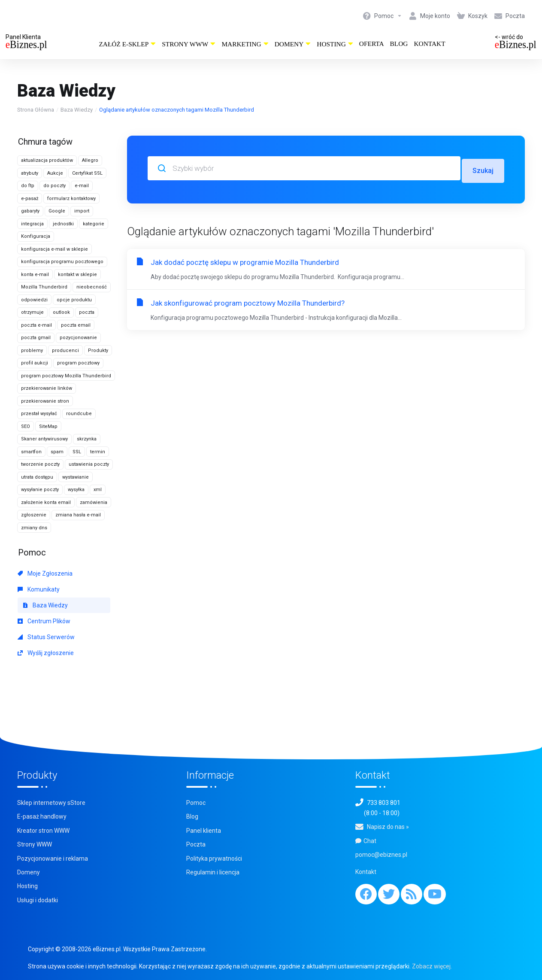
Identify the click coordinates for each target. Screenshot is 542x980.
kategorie (94, 224)
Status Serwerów (46, 637)
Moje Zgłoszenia (45, 573)
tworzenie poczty (40, 464)
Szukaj (483, 168)
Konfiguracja (36, 236)
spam (57, 452)
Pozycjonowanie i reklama (53, 859)
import (82, 211)
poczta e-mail (36, 325)
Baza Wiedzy (77, 110)
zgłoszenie (34, 515)
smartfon (31, 452)
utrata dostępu (37, 477)
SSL (77, 452)
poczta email (76, 325)
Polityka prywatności (214, 859)
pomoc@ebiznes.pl (381, 855)
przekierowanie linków (47, 388)
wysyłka (76, 490)
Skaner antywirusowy (44, 439)
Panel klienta (204, 831)
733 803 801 (384, 803)
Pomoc (196, 803)
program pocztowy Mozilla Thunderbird (66, 376)
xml (98, 490)
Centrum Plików (44, 621)
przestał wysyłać (39, 414)
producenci (65, 350)
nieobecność (92, 287)
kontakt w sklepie (77, 275)
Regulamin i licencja (213, 872)
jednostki (63, 224)
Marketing (245, 44)
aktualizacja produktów (47, 160)
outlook (61, 312)
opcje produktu (74, 300)
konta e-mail (35, 275)
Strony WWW (189, 44)
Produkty (98, 350)
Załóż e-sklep (127, 44)
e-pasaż (30, 199)
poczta (87, 312)
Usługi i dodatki (38, 900)
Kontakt (429, 44)
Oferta (372, 44)
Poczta (196, 844)
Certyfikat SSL (87, 173)
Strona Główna (36, 110)
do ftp (28, 186)
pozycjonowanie (78, 338)
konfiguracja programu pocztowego (62, 262)
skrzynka (87, 439)
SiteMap (48, 426)
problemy (32, 350)
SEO (26, 426)
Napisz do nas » (388, 827)
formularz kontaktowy (71, 199)
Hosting (335, 44)
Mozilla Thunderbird (44, 287)
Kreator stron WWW (43, 831)
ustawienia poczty (89, 464)
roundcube (79, 414)
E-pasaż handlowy (42, 816)
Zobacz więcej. (432, 966)
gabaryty (30, 211)
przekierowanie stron (45, 401)
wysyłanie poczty (40, 490)
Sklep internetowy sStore (51, 803)
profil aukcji (35, 363)
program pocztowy (78, 363)
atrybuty (30, 173)
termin (98, 452)
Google (57, 211)
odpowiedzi (34, 300)
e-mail (82, 186)
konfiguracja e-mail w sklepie (55, 249)
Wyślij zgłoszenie (46, 653)
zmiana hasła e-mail (78, 515)
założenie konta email (46, 502)
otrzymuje (32, 312)
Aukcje (55, 173)
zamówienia (94, 502)
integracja (32, 224)
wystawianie (76, 477)
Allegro (90, 160)
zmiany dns (34, 528)
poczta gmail (36, 338)
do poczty (55, 186)
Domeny (293, 44)
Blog (399, 44)
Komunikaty (39, 589)
